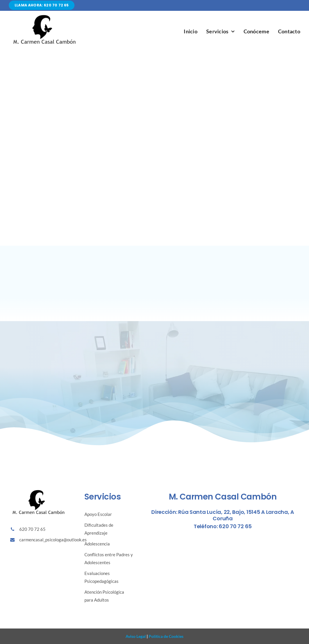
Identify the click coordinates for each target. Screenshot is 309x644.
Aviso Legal (136, 636)
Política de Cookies (166, 636)
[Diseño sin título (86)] (44, 16)
